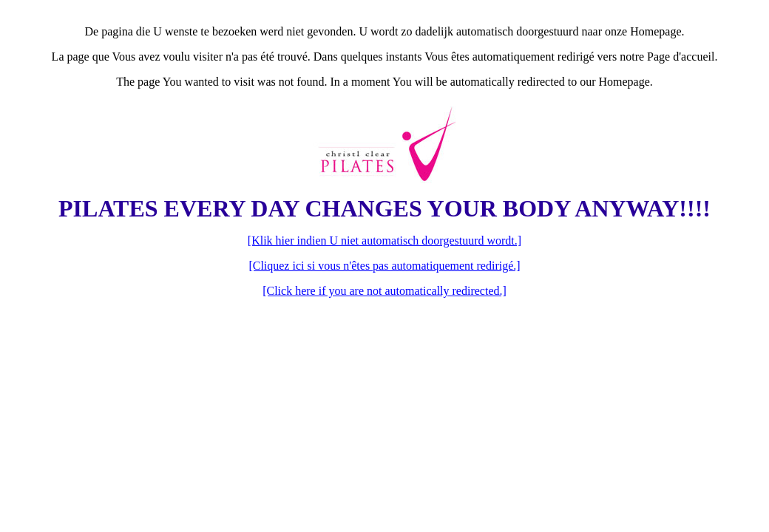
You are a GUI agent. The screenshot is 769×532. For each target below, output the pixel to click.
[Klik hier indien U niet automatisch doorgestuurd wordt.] (384, 241)
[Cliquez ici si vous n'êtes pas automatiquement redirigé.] (384, 266)
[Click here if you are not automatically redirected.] (384, 291)
